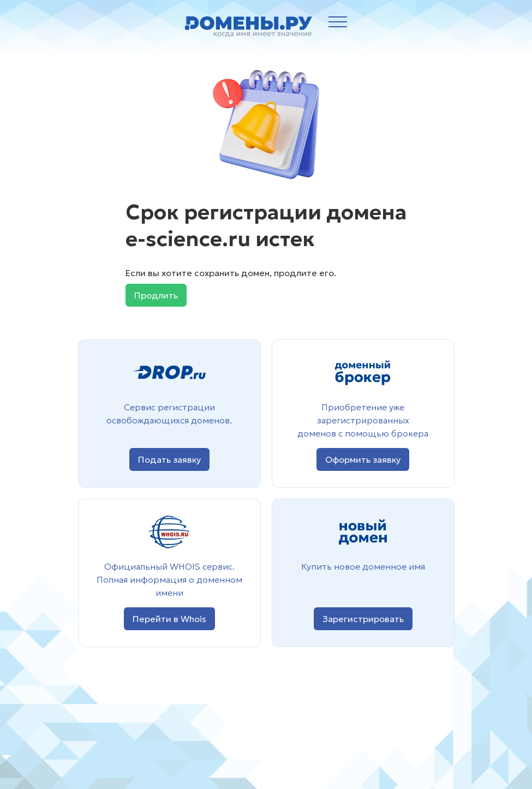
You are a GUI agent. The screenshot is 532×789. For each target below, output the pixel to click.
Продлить (156, 295)
